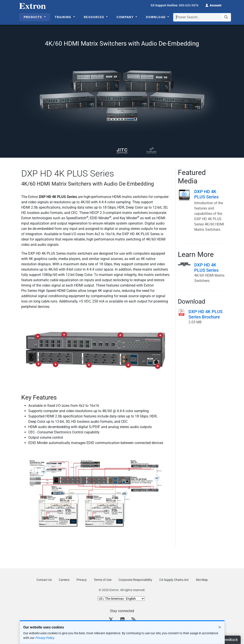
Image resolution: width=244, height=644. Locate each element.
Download (156, 17)
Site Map (202, 580)
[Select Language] (121, 599)
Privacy (82, 580)
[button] (213, 5)
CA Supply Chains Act (174, 580)
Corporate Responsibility (135, 580)
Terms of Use (103, 580)
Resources (95, 17)
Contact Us (44, 580)
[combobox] (202, 17)
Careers (64, 580)
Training (64, 17)
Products (34, 17)
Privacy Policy (45, 638)
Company (126, 17)
